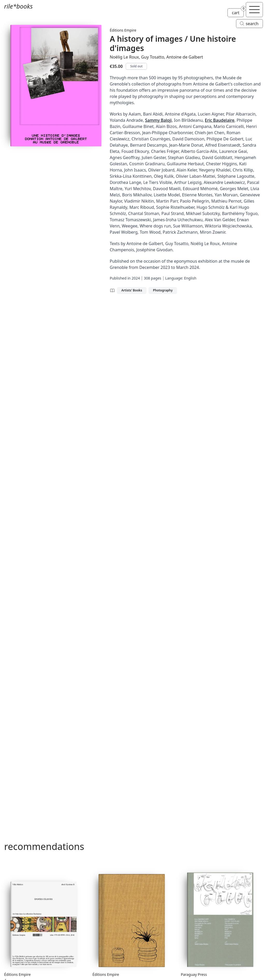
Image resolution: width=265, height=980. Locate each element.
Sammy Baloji (158, 120)
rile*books (18, 6)
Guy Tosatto (153, 57)
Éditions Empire (123, 30)
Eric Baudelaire (220, 120)
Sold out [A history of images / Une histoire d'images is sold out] (136, 66)
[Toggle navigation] (254, 10)
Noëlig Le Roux (124, 57)
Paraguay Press (194, 974)
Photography (163, 290)
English (190, 278)
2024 (136, 278)
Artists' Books (132, 290)
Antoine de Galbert (185, 57)
